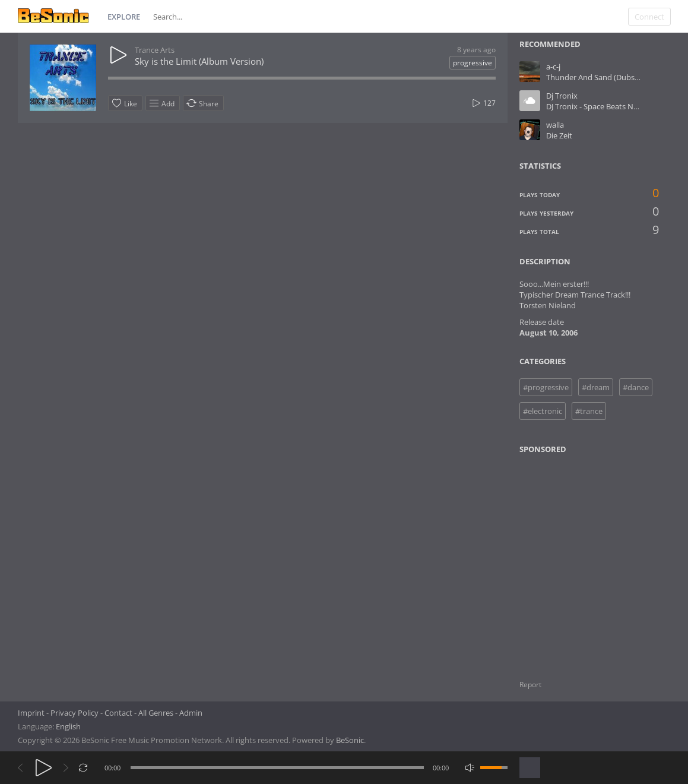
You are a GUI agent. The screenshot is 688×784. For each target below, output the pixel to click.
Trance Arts (155, 50)
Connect (649, 17)
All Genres (156, 713)
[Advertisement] (576, 559)
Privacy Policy (74, 713)
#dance (636, 387)
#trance (589, 411)
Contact (118, 713)
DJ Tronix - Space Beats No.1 (595, 106)
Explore (124, 17)
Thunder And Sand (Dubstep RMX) (607, 77)
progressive (473, 63)
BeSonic (350, 740)
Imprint (31, 713)
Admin (191, 713)
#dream (596, 387)
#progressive (546, 387)
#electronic (543, 411)
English (68, 726)
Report (530, 685)
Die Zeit (559, 135)
